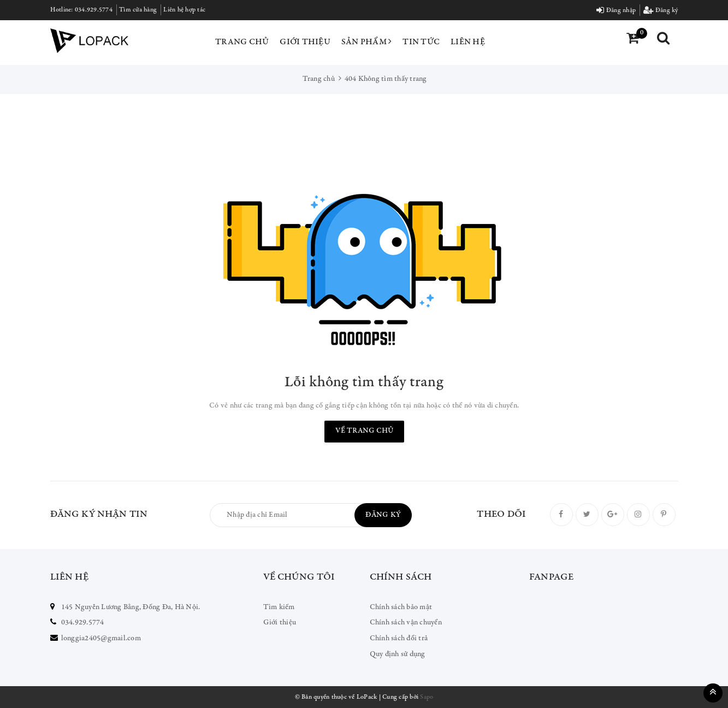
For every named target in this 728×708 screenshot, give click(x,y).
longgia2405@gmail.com (101, 639)
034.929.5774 (94, 10)
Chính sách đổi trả (399, 639)
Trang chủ (242, 42)
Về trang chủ (364, 431)
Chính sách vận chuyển (406, 623)
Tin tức (421, 42)
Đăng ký (661, 10)
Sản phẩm (367, 42)
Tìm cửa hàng (138, 10)
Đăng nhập (616, 10)
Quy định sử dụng (398, 654)
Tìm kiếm (279, 607)
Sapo (427, 697)
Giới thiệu (305, 42)
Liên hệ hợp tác (184, 10)
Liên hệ (468, 42)
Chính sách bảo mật (401, 607)
